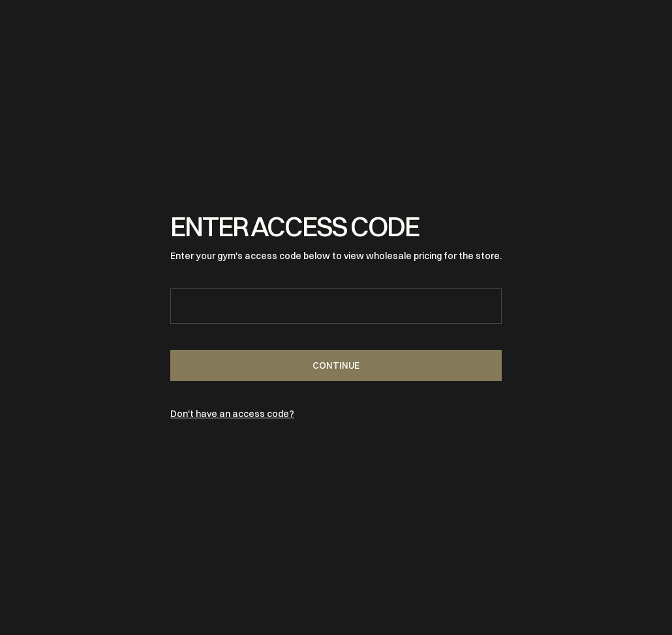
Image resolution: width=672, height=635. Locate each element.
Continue (336, 365)
